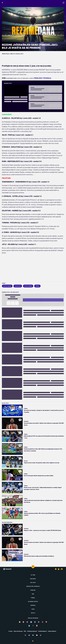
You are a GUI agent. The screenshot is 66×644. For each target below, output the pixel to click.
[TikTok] (41, 635)
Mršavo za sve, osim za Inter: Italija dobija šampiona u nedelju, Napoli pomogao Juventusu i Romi (43, 488)
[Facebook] (33, 635)
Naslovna (33, 579)
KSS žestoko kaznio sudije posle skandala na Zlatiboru (39, 556)
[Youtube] (37, 635)
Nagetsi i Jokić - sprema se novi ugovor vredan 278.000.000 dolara (42, 530)
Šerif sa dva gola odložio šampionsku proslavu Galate (39, 476)
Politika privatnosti (32, 631)
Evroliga (33, 590)
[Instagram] (25, 635)
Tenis (33, 609)
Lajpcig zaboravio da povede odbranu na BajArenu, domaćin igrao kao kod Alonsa (43, 501)
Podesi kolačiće (52, 631)
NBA (33, 594)
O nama (10, 631)
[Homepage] (63, 3)
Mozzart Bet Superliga (33, 586)
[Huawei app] (62, 569)
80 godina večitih (33, 601)
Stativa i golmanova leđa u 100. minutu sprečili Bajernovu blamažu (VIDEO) (42, 514)
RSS (25, 631)
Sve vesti (33, 582)
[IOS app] (59, 569)
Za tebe (33, 575)
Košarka (26, 421)
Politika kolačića (42, 631)
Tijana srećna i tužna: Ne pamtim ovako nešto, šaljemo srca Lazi (42, 463)
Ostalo (26, 461)
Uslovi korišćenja (18, 631)
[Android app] (56, 569)
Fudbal (26, 409)
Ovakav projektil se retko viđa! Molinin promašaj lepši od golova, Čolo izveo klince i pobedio (43, 450)
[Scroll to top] (33, 567)
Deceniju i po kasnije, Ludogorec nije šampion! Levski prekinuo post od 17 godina (44, 411)
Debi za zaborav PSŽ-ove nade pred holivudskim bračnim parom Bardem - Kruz (44, 437)
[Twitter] (29, 635)
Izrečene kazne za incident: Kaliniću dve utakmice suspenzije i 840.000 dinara (44, 424)
